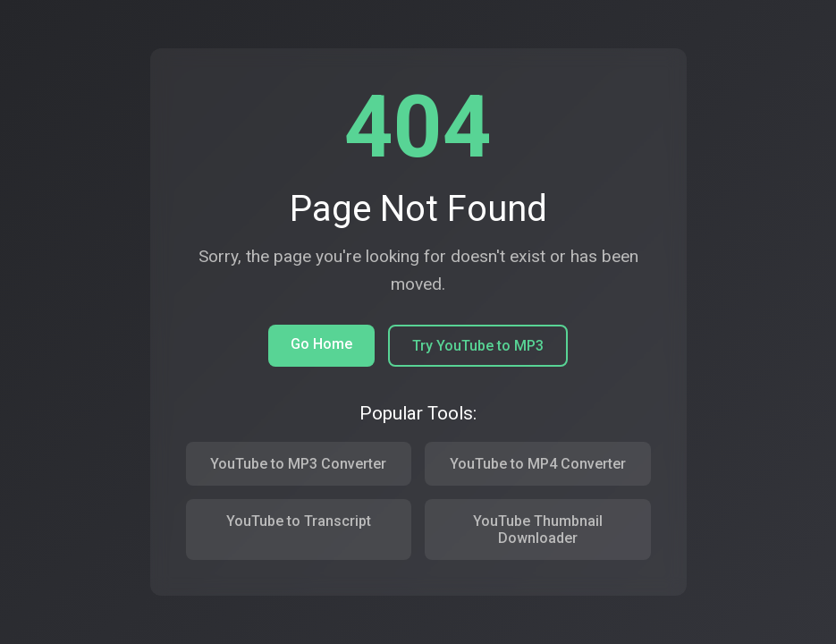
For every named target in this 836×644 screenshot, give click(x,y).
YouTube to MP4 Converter (538, 464)
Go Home (321, 344)
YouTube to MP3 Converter (298, 464)
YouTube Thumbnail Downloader (538, 530)
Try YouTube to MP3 (478, 346)
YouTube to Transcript (299, 521)
